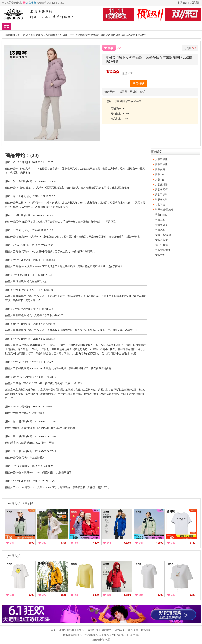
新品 (17, 27)
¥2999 (127, 543)
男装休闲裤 (161, 190)
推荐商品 (15, 556)
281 (12, 595)
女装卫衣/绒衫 (163, 235)
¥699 (32, 543)
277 (44, 595)
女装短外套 (161, 185)
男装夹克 (160, 169)
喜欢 (111, 48)
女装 (54, 27)
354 (12, 543)
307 (141, 595)
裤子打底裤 (161, 245)
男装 (42, 27)
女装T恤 (160, 179)
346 (77, 543)
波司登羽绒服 (67, 630)
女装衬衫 (160, 255)
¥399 (64, 543)
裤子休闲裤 (161, 200)
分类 (67, 27)
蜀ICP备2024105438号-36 (125, 635)
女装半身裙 (161, 225)
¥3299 (127, 595)
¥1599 (160, 543)
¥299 (160, 595)
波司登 (81, 630)
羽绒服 (64, 35)
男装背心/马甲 (163, 250)
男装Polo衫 (161, 215)
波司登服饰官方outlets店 (44, 35)
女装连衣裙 (161, 240)
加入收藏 (31, 3)
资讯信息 (182, 3)
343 (173, 543)
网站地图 (106, 630)
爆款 (30, 27)
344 (109, 543)
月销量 (190, 48)
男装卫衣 (160, 220)
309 (109, 595)
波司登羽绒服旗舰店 (86, 635)
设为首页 (120, 630)
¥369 (193, 595)
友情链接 (93, 630)
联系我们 (196, 3)
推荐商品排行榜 (20, 504)
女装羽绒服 (161, 159)
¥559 (64, 595)
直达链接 (138, 83)
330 (173, 595)
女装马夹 (160, 205)
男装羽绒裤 (161, 195)
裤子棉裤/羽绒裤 (164, 210)
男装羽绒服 (161, 164)
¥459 (193, 543)
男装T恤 (160, 174)
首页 (6, 27)
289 (77, 595)
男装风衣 (160, 230)
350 (44, 543)
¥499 (96, 543)
